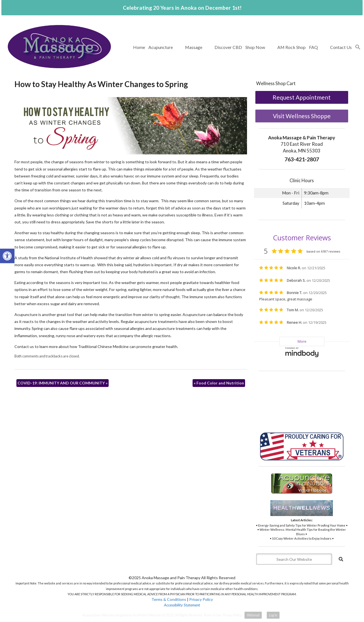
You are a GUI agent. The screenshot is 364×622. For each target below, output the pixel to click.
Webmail (253, 615)
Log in (273, 615)
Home (139, 47)
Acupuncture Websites (98, 615)
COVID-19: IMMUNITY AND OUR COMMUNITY (63, 383)
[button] (358, 47)
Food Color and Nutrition (219, 383)
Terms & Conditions (169, 599)
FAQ (313, 47)
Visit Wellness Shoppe (302, 116)
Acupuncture (161, 47)
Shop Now (255, 47)
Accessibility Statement (182, 605)
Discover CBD (228, 47)
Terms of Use (212, 615)
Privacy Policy (201, 599)
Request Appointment (302, 97)
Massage (194, 47)
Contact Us (341, 47)
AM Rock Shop (291, 47)
